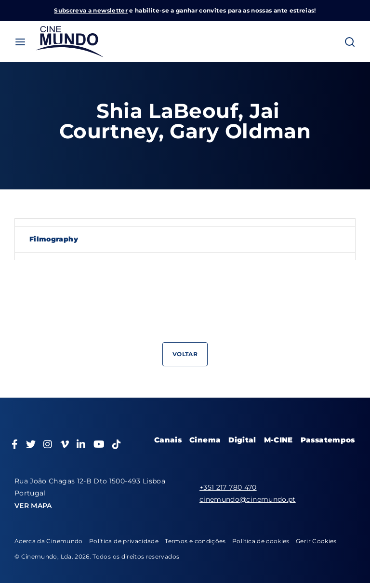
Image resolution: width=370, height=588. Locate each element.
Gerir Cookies (316, 541)
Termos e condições (195, 541)
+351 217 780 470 (228, 487)
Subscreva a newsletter (91, 10)
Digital (242, 440)
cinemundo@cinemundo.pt (248, 499)
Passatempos (328, 440)
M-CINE (278, 440)
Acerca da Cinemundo (49, 541)
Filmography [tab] (54, 239)
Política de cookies (261, 541)
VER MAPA (33, 506)
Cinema (205, 440)
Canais (168, 440)
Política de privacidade (124, 541)
